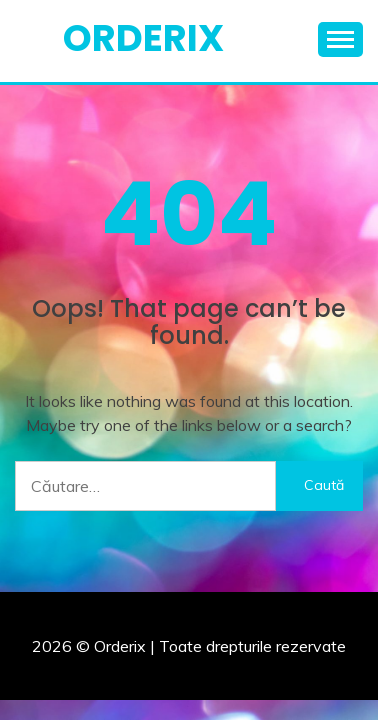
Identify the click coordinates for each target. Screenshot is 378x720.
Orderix (143, 38)
